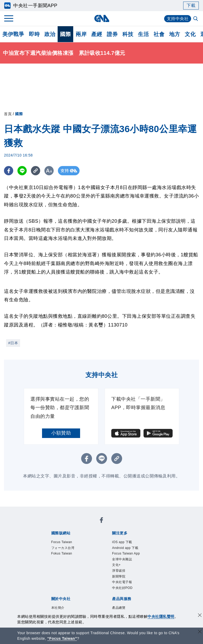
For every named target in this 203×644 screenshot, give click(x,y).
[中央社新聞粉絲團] (101, 521)
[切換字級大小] (49, 171)
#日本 (13, 343)
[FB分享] (9, 171)
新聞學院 (122, 593)
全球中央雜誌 (127, 571)
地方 (175, 34)
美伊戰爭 (13, 34)
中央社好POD (127, 607)
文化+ (118, 579)
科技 (128, 34)
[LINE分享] (22, 171)
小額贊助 (61, 433)
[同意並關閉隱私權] (200, 616)
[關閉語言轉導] (200, 632)
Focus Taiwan (67, 543)
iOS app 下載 (127, 543)
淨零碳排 (122, 586)
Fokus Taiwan (67, 557)
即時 (34, 34)
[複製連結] (36, 171)
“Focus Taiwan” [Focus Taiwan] (62, 638)
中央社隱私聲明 (161, 616)
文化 (190, 34)
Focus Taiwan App (127, 561)
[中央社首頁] (102, 18)
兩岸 (81, 34)
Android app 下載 (131, 550)
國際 (65, 34)
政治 (50, 34)
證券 (112, 34)
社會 (159, 34)
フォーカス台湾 (68, 550)
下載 (191, 5)
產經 (97, 34)
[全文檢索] (196, 19)
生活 (143, 34)
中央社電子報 (127, 600)
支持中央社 (178, 19)
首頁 (8, 114)
